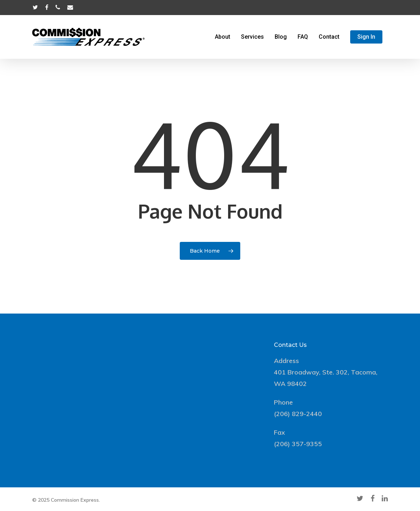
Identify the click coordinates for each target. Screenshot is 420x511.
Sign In (366, 37)
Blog (281, 37)
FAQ (303, 37)
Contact (329, 37)
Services (252, 37)
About (223, 37)
